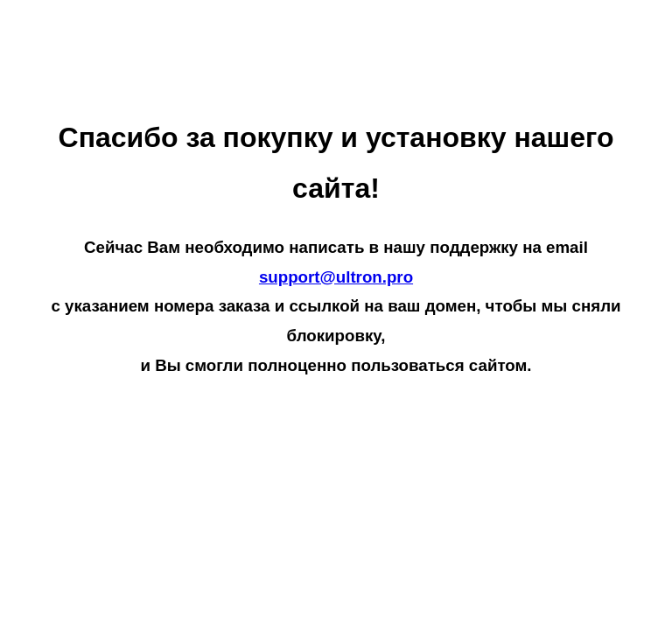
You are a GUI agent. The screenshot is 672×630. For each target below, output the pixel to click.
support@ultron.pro (336, 277)
